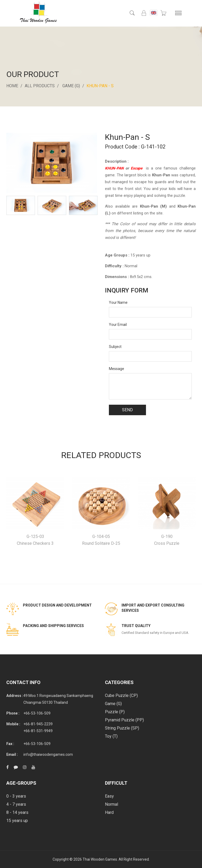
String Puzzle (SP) (122, 728)
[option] (21, 205)
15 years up (17, 821)
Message (117, 369)
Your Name (118, 302)
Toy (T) (111, 736)
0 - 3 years (16, 796)
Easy (109, 796)
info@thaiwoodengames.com (48, 754)
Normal (112, 804)
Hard (109, 812)
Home (12, 86)
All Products (40, 86)
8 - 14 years (17, 812)
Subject (115, 347)
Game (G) (71, 86)
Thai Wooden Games (100, 859)
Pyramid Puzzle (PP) (124, 720)
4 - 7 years (16, 804)
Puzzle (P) (115, 712)
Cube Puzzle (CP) (121, 695)
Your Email (118, 325)
